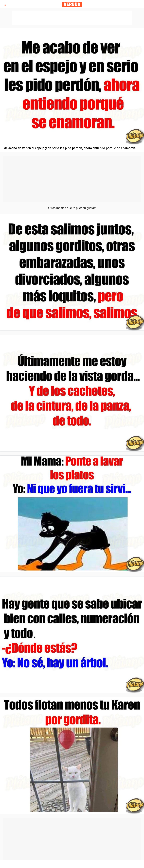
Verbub (72, 4)
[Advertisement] (72, 179)
